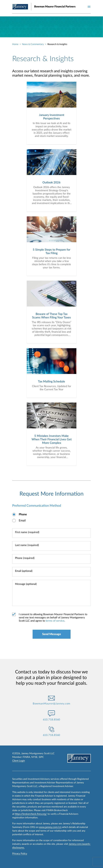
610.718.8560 (52, 720)
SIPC (41, 757)
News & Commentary (33, 44)
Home (15, 44)
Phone (23, 514)
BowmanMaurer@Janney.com (52, 704)
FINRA (26, 757)
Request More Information (51, 494)
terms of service (55, 621)
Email (22, 521)
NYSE (34, 757)
